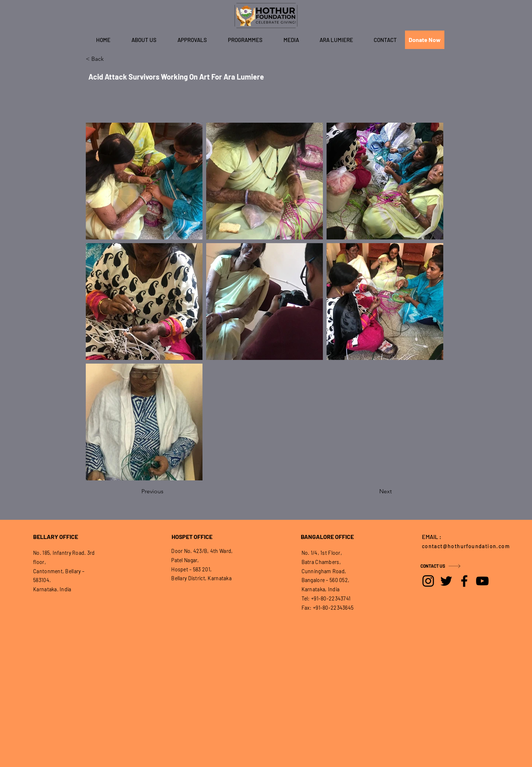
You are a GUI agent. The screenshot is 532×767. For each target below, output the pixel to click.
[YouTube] (482, 581)
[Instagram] (428, 581)
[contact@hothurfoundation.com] (468, 546)
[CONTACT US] (447, 566)
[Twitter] (446, 581)
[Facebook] (464, 581)
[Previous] (166, 491)
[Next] (373, 491)
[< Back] (110, 59)
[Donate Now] (425, 40)
